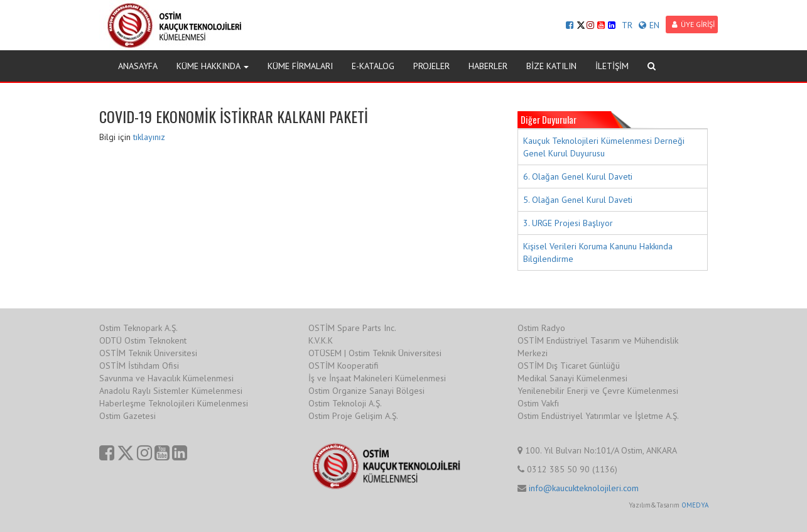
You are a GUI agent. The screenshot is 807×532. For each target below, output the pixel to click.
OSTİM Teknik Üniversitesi (148, 353)
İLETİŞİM (612, 66)
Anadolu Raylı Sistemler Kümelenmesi (171, 391)
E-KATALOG (373, 66)
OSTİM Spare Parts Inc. (352, 328)
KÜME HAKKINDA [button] (213, 66)
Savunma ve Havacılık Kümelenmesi (166, 378)
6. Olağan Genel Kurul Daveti (578, 176)
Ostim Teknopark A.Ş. (138, 328)
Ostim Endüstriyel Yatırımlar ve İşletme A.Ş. (598, 416)
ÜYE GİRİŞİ (693, 24)
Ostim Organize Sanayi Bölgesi (366, 391)
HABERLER (488, 66)
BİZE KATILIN (551, 66)
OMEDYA (695, 505)
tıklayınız (149, 137)
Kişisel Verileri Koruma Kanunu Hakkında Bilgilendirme (598, 252)
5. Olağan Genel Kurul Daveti (578, 200)
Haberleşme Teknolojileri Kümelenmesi (174, 403)
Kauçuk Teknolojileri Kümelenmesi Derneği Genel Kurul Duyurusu (604, 147)
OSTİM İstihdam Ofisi (139, 366)
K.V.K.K (321, 340)
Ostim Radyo (541, 328)
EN (649, 25)
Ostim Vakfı (538, 403)
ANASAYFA (138, 66)
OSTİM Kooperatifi (344, 366)
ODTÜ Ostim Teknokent (143, 340)
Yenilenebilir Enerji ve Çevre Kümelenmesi (598, 391)
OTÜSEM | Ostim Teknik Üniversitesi (375, 353)
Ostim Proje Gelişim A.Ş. (353, 416)
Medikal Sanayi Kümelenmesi (572, 378)
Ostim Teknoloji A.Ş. (345, 403)
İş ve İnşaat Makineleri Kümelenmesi (377, 378)
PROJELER (431, 66)
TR (627, 25)
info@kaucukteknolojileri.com (584, 488)
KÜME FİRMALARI (300, 66)
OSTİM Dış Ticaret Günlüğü (569, 366)
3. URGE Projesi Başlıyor (568, 223)
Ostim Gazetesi (127, 416)
